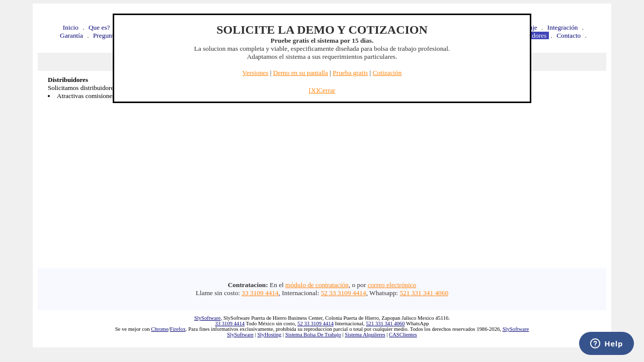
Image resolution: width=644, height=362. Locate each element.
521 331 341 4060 (424, 293)
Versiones (256, 73)
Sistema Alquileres (365, 335)
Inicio (71, 27)
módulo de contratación (317, 285)
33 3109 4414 (260, 293)
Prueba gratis (350, 73)
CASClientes (403, 335)
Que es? (99, 27)
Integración (563, 27)
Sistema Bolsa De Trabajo (313, 335)
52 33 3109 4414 (344, 293)
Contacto (569, 35)
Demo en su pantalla (301, 73)
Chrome (159, 329)
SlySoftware (208, 318)
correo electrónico (392, 285)
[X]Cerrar (322, 90)
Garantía (71, 35)
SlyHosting (269, 335)
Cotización (387, 73)
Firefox (178, 329)
